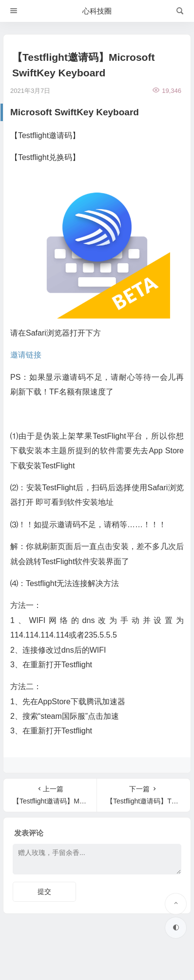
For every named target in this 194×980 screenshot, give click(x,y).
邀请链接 (26, 355)
